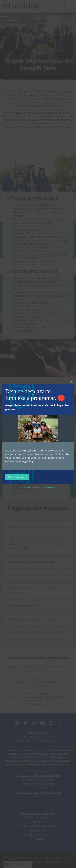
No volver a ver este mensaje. (38, 487)
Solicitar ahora (17, 477)
